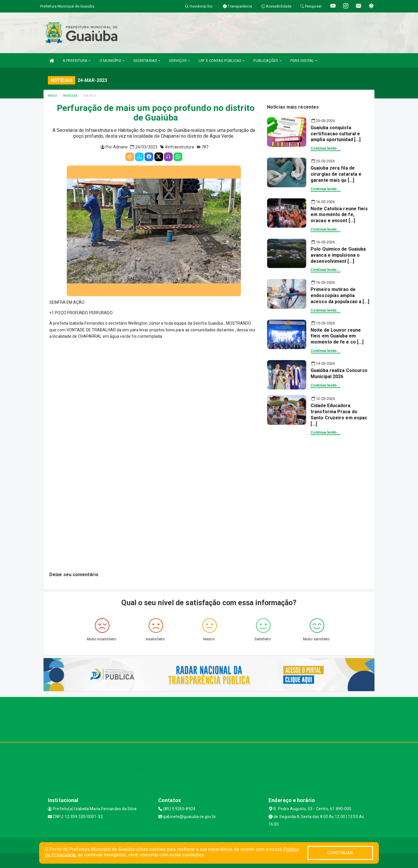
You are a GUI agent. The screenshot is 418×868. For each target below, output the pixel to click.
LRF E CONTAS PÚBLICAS (222, 61)
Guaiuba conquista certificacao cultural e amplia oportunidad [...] (336, 134)
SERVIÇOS (179, 61)
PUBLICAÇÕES (267, 61)
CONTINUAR (340, 853)
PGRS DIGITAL (304, 61)
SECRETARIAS (147, 61)
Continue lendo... (326, 148)
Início (53, 95)
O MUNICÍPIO (112, 61)
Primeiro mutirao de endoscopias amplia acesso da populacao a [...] (340, 295)
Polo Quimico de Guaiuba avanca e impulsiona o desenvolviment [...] (338, 255)
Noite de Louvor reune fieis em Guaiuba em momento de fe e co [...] (337, 336)
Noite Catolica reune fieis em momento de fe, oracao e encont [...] (339, 215)
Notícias (70, 95)
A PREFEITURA (77, 61)
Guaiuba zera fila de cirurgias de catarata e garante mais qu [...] (336, 174)
